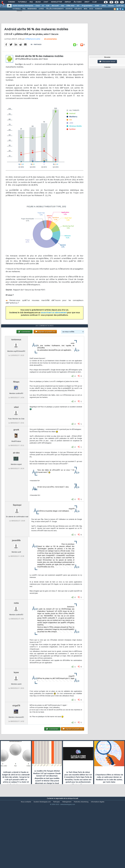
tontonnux (16, 367)
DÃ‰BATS (78, 9)
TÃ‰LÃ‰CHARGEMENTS (55, 9)
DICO (91, 9)
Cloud (38, 6)
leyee (16, 700)
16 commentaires (50, 48)
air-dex (16, 481)
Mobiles (111, 6)
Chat (46, 2)
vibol (16, 435)
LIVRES (41, 9)
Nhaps (16, 410)
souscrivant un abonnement (54, 322)
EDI (78, 6)
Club (94, 2)
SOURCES (69, 9)
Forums (12, 2)
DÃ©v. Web (70, 6)
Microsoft (55, 6)
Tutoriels (22, 2)
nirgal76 (16, 734)
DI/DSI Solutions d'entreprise (23, 6)
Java (62, 6)
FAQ (31, 2)
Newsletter (56, 2)
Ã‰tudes (78, 2)
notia (16, 631)
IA (43, 6)
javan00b (16, 568)
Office (104, 6)
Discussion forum (107, 62)
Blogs (38, 2)
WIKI (86, 9)
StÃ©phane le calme (33, 48)
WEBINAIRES (32, 9)
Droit (87, 2)
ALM (48, 6)
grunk (16, 458)
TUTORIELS (16, 9)
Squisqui (17, 533)
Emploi (68, 2)
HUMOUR (99, 9)
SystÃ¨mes (120, 6)
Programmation (87, 6)
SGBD (97, 6)
